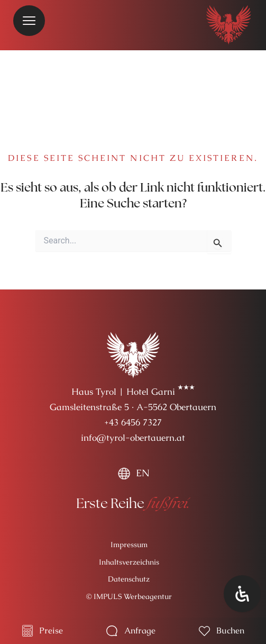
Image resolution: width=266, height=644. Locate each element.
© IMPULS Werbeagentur (129, 596)
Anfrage (140, 631)
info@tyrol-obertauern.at (133, 438)
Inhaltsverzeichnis (129, 562)
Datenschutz (129, 579)
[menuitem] (133, 473)
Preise (51, 631)
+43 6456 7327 (133, 422)
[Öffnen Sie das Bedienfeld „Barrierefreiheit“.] (242, 594)
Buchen (230, 631)
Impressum (129, 545)
